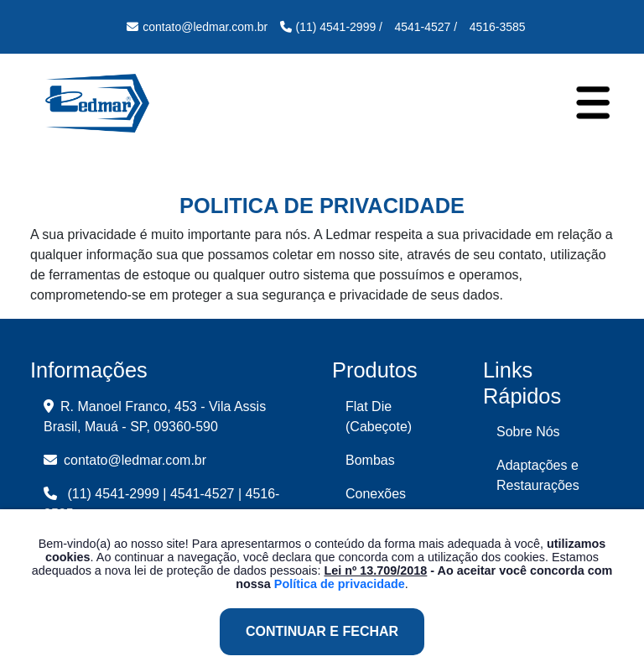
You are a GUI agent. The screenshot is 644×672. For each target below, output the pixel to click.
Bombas (370, 460)
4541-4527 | (206, 494)
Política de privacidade (340, 584)
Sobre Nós (528, 432)
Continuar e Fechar (322, 631)
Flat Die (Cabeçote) (379, 417)
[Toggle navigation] (593, 102)
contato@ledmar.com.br (125, 460)
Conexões (376, 494)
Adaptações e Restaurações (538, 475)
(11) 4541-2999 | (117, 494)
